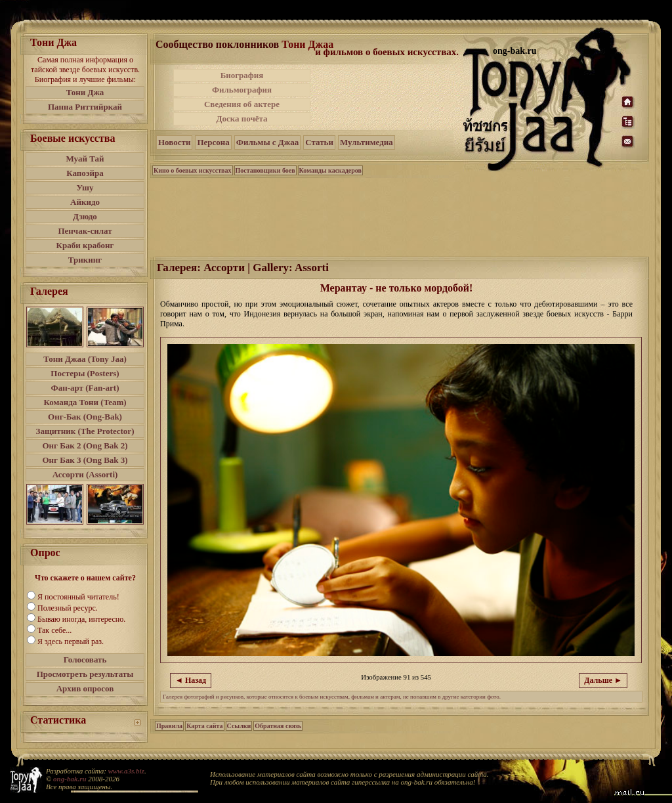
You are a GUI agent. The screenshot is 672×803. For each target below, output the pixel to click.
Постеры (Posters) (85, 373)
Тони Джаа (307, 44)
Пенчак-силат (85, 231)
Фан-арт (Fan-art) (85, 388)
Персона (213, 142)
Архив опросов (85, 688)
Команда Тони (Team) (85, 402)
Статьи (319, 142)
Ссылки (239, 726)
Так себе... (54, 630)
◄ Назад (191, 680)
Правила (169, 726)
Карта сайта (204, 726)
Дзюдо (85, 216)
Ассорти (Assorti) (85, 474)
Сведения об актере (242, 104)
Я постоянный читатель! (78, 597)
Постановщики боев (265, 170)
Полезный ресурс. (68, 608)
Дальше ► (603, 680)
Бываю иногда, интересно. (81, 619)
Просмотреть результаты (85, 674)
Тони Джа (85, 92)
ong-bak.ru (70, 779)
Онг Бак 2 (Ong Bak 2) (85, 445)
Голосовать (85, 660)
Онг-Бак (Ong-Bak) (85, 417)
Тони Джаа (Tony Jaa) (85, 359)
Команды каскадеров (330, 170)
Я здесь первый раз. (71, 641)
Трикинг (85, 260)
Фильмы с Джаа (267, 142)
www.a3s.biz (126, 771)
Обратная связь (278, 726)
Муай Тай (85, 159)
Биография (242, 75)
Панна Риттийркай (85, 107)
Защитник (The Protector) (85, 431)
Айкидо (85, 202)
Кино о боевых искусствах (193, 170)
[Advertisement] (388, 97)
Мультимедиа (367, 142)
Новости (174, 142)
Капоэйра (85, 173)
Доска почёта (241, 119)
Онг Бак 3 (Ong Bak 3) (85, 460)
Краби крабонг (85, 245)
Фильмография (242, 90)
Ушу (85, 187)
